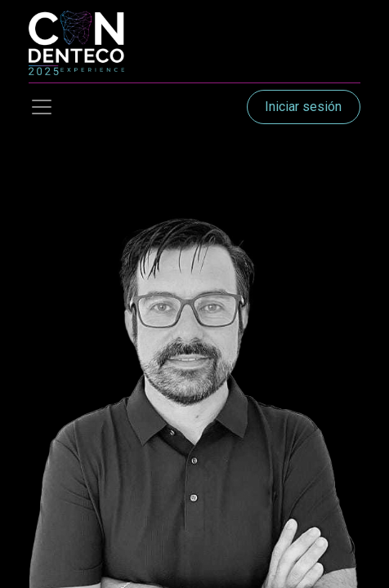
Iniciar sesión (303, 107)
